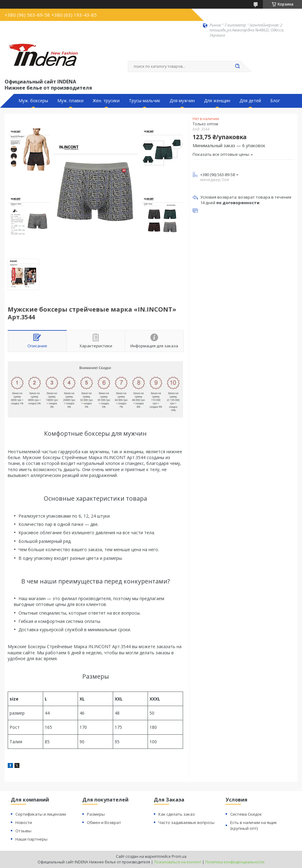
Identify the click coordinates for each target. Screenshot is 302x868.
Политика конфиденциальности (235, 862)
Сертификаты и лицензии (41, 814)
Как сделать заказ (177, 814)
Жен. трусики (106, 101)
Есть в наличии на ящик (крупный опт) (254, 825)
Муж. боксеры (33, 101)
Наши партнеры (31, 839)
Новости (24, 822)
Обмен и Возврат (104, 822)
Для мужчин (182, 101)
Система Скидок (246, 814)
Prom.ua (179, 856)
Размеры (96, 814)
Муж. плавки (70, 101)
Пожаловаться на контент (178, 862)
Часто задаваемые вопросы (186, 822)
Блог (275, 101)
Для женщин (217, 101)
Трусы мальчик (145, 101)
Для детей (250, 101)
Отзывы (23, 831)
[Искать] (237, 67)
